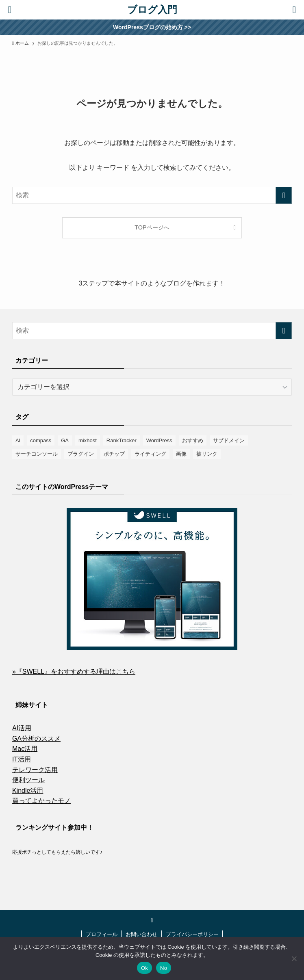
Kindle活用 (28, 791)
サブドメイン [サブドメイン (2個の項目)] (229, 440)
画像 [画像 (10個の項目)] (181, 454)
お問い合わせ (141, 934)
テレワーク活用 (35, 770)
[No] (294, 958)
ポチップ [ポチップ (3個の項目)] (114, 454)
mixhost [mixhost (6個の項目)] (88, 440)
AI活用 (22, 728)
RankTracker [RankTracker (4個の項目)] (122, 440)
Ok (144, 968)
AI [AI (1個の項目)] (18, 440)
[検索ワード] (152, 195)
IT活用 (22, 759)
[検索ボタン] (10, 10)
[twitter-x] (152, 920)
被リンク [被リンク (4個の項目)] (207, 454)
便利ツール (28, 780)
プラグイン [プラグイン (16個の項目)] (81, 454)
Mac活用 (25, 749)
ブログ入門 (152, 10)
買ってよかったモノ (41, 801)
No (164, 968)
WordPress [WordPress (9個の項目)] (159, 440)
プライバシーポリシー (192, 934)
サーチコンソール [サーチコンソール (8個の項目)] (37, 454)
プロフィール (102, 934)
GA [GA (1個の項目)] (65, 440)
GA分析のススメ (36, 739)
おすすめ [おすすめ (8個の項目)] (193, 440)
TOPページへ (152, 227)
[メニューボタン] (294, 10)
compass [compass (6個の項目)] (41, 440)
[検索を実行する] (284, 195)
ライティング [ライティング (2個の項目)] (150, 454)
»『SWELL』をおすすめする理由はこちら (74, 672)
